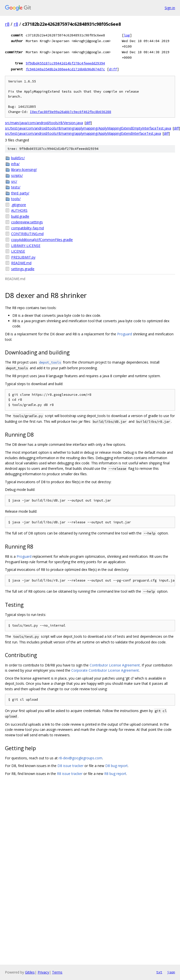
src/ (14, 181)
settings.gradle (23, 269)
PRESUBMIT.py (23, 257)
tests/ (16, 187)
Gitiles (30, 972)
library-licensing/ (24, 170)
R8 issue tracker (70, 774)
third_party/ (20, 193)
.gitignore (19, 205)
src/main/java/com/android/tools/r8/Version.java (44, 123)
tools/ (16, 199)
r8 (7, 24)
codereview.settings (27, 222)
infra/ (15, 164)
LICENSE (18, 251)
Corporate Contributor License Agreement (105, 670)
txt (159, 972)
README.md (21, 263)
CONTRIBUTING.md (27, 234)
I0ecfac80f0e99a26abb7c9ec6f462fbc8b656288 (71, 112)
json (171, 972)
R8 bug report (115, 774)
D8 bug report (116, 766)
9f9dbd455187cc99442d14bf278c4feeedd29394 (65, 63)
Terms (57, 972)
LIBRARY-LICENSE (26, 246)
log (127, 35)
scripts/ (17, 175)
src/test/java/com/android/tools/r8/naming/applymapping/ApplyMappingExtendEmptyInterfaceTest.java (88, 128)
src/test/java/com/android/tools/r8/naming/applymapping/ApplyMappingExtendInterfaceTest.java (83, 133)
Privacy (43, 972)
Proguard (125, 334)
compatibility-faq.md (27, 228)
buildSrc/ (18, 158)
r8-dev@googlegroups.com (80, 758)
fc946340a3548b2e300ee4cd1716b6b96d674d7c (65, 69)
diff (113, 69)
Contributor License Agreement (115, 665)
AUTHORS (19, 210)
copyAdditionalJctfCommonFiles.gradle (42, 240)
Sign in (170, 8)
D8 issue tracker (70, 766)
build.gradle (20, 216)
